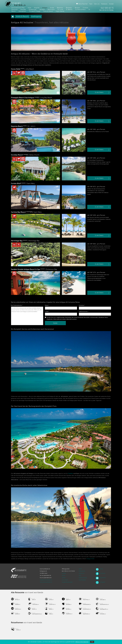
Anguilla (37, 8)
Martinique (51, 10)
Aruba (52, 8)
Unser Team (65, 580)
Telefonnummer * (84, 311)
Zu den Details (102, 93)
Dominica (14, 10)
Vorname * (82, 305)
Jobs (80, 575)
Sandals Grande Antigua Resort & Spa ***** (34, 269)
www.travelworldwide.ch (46, 582)
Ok (92, 642)
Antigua (45, 8)
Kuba (29, 8)
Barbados (69, 8)
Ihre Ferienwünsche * (17, 305)
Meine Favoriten (83, 4)
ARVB (80, 569)
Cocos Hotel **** (22, 69)
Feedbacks (104, 4)
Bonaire (77, 8)
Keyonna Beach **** (23, 126)
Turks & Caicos (48, 11)
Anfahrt (64, 578)
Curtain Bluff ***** (23, 184)
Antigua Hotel (90, 559)
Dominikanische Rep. (18, 8)
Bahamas (60, 8)
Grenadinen (22, 11)
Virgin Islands (60, 11)
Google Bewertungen (67, 582)
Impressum (82, 573)
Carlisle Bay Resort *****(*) (26, 212)
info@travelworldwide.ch (46, 580)
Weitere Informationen (82, 642)
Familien (70, 473)
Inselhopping (36, 17)
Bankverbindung (83, 578)
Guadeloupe (33, 10)
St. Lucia (60, 10)
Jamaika (42, 10)
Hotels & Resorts (22, 17)
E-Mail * (47, 311)
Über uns (97, 4)
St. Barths (69, 10)
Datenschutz (82, 571)
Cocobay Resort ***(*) (25, 155)
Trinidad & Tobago (35, 11)
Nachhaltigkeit (82, 580)
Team (91, 4)
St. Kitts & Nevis (80, 10)
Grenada (23, 10)
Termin (63, 575)
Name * (47, 305)
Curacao (85, 8)
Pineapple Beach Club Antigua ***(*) (32, 98)
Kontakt (111, 4)
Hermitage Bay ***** (25, 241)
